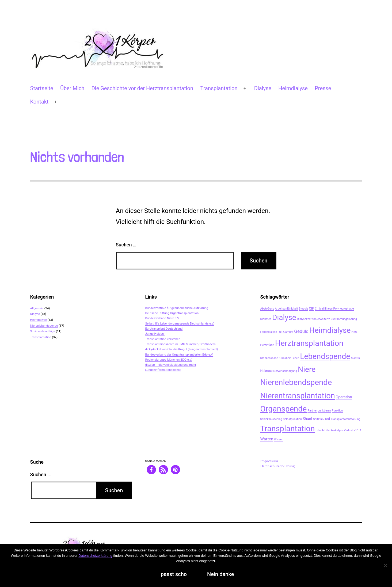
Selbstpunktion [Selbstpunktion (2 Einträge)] (292, 419)
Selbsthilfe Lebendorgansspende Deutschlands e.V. (180, 323)
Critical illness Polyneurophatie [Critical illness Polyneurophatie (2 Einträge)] (334, 309)
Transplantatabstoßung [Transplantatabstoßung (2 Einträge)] (345, 419)
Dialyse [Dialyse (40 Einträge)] (284, 317)
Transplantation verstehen (163, 339)
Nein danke (220, 574)
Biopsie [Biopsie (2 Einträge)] (304, 309)
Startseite (42, 88)
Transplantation (219, 88)
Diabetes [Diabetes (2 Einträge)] (266, 319)
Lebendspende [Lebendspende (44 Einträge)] (325, 356)
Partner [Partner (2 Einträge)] (312, 411)
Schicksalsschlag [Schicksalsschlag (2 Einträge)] (271, 419)
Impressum (269, 461)
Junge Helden (155, 334)
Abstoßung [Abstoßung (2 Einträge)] (267, 309)
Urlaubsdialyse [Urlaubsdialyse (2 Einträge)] (334, 430)
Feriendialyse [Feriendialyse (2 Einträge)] (269, 332)
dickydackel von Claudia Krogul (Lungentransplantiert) (182, 349)
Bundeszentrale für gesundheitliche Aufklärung (177, 308)
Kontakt (39, 102)
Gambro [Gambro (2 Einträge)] (288, 332)
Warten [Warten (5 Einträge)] (267, 439)
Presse (323, 88)
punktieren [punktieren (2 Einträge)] (324, 411)
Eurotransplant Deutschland (164, 329)
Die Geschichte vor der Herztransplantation (142, 88)
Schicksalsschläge (43, 331)
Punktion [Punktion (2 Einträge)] (337, 411)
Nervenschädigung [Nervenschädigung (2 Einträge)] (285, 371)
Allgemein (37, 308)
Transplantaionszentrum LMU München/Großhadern (180, 344)
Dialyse (263, 88)
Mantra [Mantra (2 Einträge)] (355, 358)
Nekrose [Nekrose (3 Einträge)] (267, 371)
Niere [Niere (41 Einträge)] (307, 369)
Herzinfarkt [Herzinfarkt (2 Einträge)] (267, 345)
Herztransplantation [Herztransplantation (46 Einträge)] (309, 343)
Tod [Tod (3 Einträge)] (327, 419)
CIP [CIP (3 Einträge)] (312, 308)
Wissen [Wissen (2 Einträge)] (279, 439)
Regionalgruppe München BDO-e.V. (169, 360)
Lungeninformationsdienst (163, 370)
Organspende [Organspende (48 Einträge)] (284, 409)
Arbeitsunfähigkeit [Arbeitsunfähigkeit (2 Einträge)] (286, 309)
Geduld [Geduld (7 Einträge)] (301, 331)
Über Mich (72, 88)
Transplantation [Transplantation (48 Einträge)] (288, 429)
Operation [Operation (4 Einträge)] (344, 397)
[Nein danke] (385, 565)
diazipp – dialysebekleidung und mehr (171, 365)
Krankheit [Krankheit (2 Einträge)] (285, 358)
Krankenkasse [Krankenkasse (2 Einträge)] (269, 358)
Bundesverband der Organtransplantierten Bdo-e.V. (179, 355)
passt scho (174, 574)
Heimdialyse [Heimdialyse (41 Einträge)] (330, 330)
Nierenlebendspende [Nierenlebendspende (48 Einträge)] (296, 382)
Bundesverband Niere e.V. (163, 318)
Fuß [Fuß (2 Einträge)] (280, 332)
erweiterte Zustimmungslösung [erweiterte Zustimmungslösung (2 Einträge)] (337, 319)
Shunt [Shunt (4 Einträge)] (307, 419)
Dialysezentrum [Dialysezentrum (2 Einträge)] (307, 319)
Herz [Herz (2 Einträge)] (354, 332)
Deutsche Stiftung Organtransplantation (172, 313)
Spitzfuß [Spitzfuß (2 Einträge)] (318, 419)
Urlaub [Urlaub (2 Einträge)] (320, 430)
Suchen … (126, 245)
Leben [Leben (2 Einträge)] (295, 358)
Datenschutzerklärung (278, 466)
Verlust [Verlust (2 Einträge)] (348, 430)
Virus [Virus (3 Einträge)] (357, 430)
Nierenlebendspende (44, 326)
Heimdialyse (293, 88)
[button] (151, 470)
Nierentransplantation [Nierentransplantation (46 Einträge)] (298, 396)
